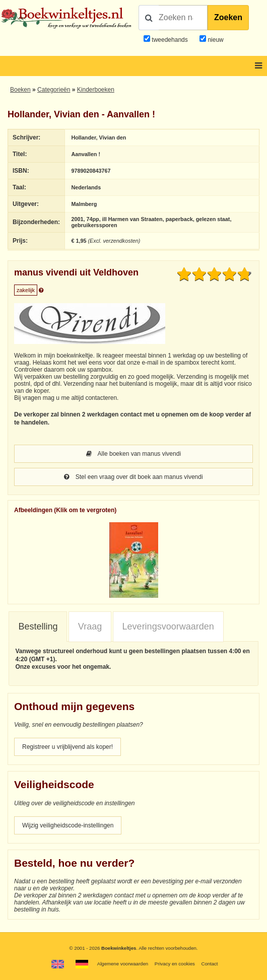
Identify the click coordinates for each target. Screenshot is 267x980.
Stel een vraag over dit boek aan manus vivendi (133, 477)
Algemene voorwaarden (123, 964)
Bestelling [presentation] (38, 626)
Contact (209, 964)
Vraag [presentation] (90, 626)
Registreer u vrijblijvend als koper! (68, 747)
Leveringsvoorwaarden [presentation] (168, 626)
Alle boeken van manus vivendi (133, 454)
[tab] (38, 627)
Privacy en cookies (175, 964)
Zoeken (228, 17)
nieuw (215, 40)
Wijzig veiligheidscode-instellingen (68, 825)
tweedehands (170, 40)
